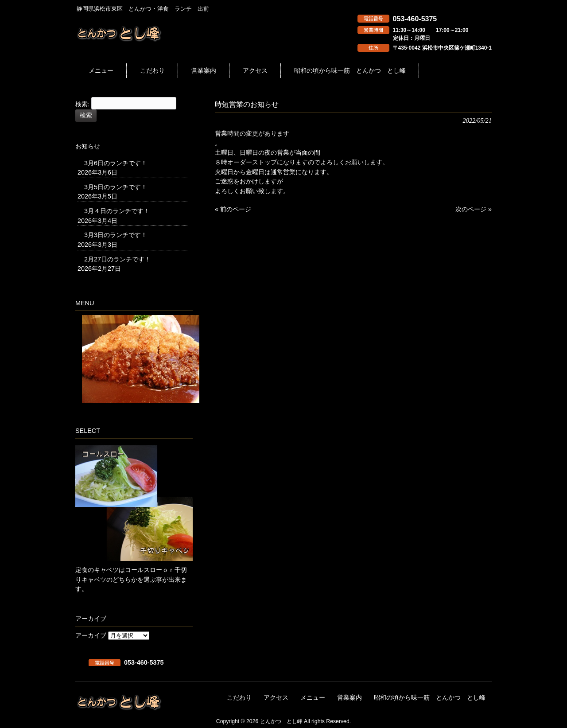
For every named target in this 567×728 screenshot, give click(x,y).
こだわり (239, 698)
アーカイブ (91, 635)
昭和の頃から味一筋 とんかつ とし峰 (430, 698)
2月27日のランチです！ (117, 259)
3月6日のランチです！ (116, 163)
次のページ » (474, 209)
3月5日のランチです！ (116, 187)
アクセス (276, 698)
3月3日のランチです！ (116, 235)
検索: (82, 105)
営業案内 (350, 698)
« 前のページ (233, 209)
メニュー (313, 698)
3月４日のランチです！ (117, 211)
